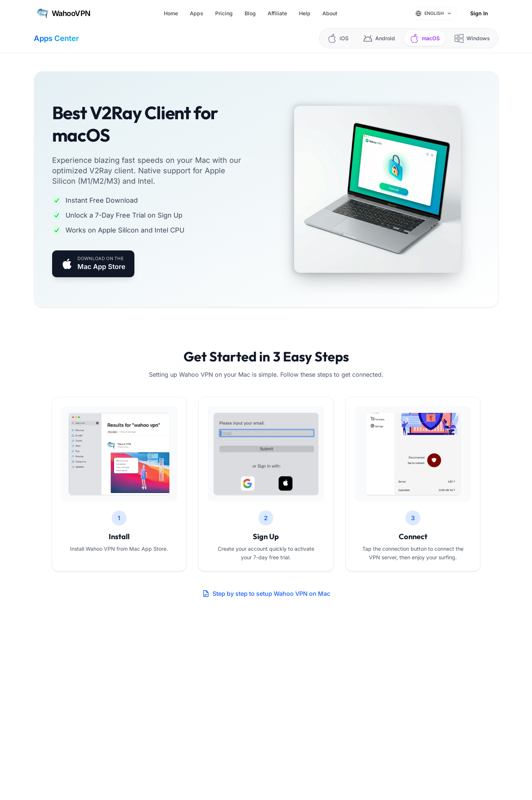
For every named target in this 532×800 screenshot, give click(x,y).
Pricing (224, 13)
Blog (250, 13)
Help (305, 13)
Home (171, 13)
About (330, 13)
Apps (197, 13)
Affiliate (277, 13)
